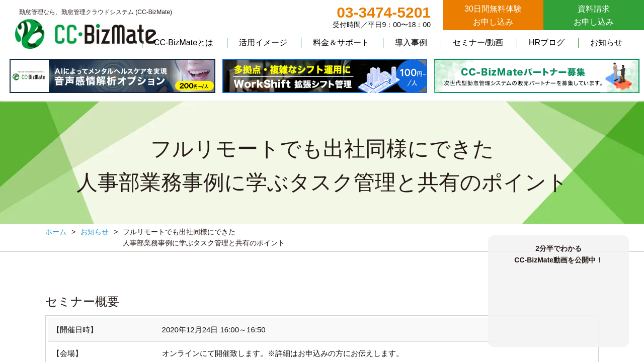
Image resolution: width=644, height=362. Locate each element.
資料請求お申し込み (594, 15)
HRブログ (547, 42)
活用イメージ (263, 42)
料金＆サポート (341, 42)
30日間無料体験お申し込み (493, 15)
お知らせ (606, 42)
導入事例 (411, 42)
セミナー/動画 (478, 42)
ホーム (56, 232)
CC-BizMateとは (184, 42)
